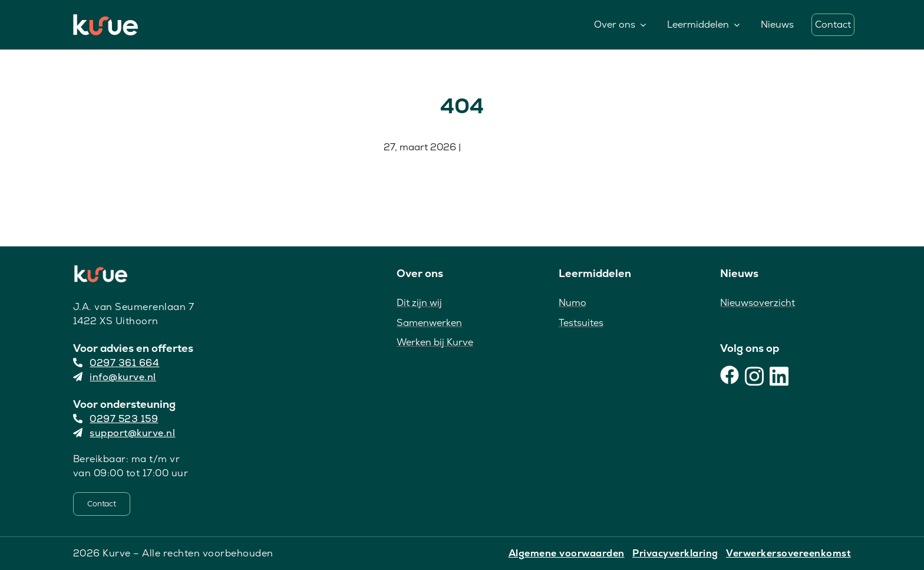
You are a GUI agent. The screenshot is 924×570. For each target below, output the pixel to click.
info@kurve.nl (115, 377)
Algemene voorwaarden (567, 553)
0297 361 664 (116, 363)
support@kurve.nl (124, 433)
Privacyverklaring (675, 553)
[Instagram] (754, 375)
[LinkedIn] (779, 375)
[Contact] (102, 504)
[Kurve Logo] (105, 20)
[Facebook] (730, 375)
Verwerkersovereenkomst (788, 553)
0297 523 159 (116, 419)
